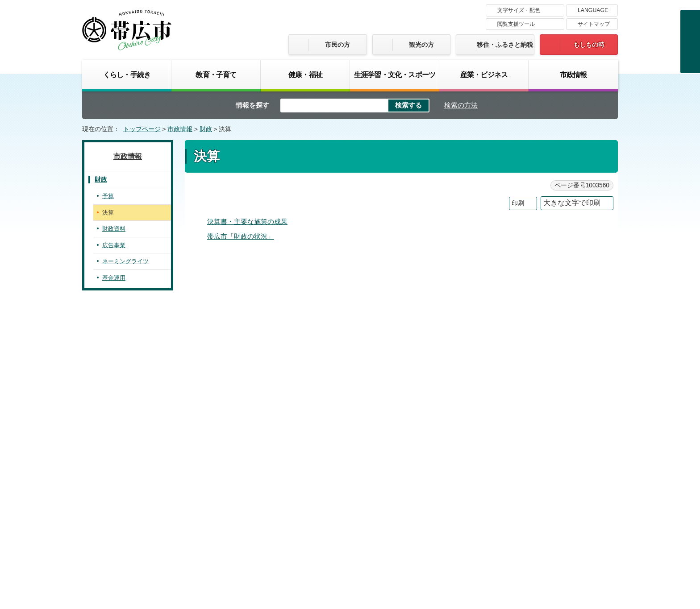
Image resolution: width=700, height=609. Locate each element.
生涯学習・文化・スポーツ (395, 75)
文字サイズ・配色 (519, 10)
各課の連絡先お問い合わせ (551, 533)
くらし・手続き (127, 75)
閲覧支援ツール (516, 24)
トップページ (142, 129)
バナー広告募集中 (350, 360)
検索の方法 (461, 105)
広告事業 (114, 245)
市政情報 (573, 75)
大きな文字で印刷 (572, 203)
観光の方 (421, 45)
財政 (206, 129)
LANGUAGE (593, 10)
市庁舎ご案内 (166, 541)
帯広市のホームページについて (232, 476)
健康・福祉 (305, 75)
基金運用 (114, 278)
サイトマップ (594, 24)
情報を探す (252, 105)
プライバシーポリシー (433, 476)
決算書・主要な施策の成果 (247, 222)
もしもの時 (589, 45)
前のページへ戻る (519, 308)
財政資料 (114, 229)
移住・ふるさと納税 (505, 45)
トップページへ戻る (590, 308)
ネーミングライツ (125, 261)
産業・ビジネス (484, 75)
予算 (108, 196)
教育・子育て (216, 75)
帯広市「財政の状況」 (241, 236)
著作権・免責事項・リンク (339, 476)
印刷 (518, 203)
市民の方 (337, 45)
